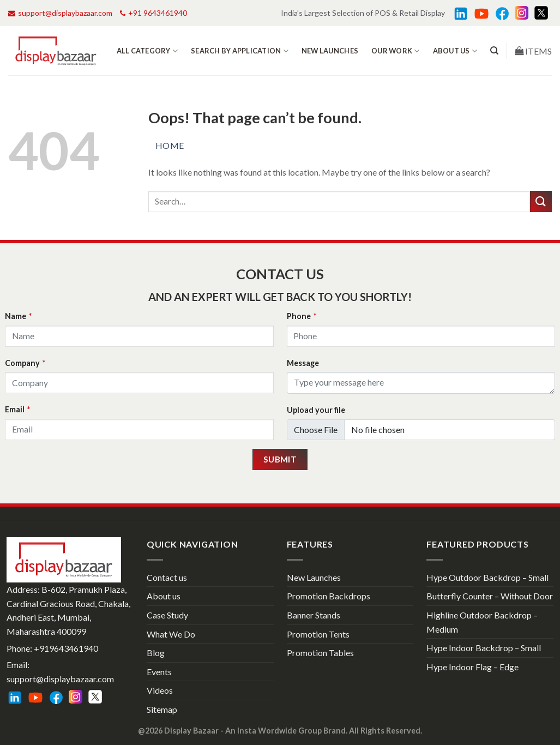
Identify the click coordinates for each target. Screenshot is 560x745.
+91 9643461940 (153, 13)
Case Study (167, 615)
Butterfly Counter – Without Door (490, 596)
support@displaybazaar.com (60, 13)
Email (17, 409)
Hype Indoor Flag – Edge (472, 667)
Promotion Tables (320, 653)
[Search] (494, 51)
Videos (160, 690)
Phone (302, 316)
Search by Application (240, 51)
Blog (156, 653)
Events (159, 672)
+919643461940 (66, 648)
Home (170, 145)
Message (303, 363)
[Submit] (541, 202)
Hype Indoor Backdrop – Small (484, 648)
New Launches (330, 51)
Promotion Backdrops (329, 596)
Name (18, 316)
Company (25, 363)
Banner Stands (314, 615)
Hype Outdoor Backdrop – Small (487, 577)
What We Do (171, 634)
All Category (147, 51)
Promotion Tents (318, 634)
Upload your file (316, 410)
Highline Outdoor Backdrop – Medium (482, 622)
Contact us (167, 577)
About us (455, 51)
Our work (396, 51)
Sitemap (162, 709)
